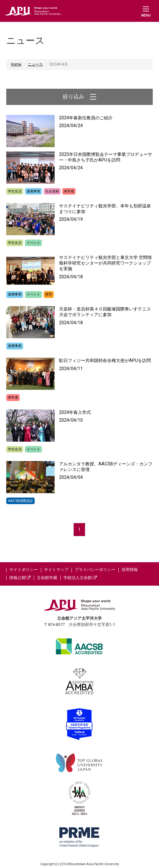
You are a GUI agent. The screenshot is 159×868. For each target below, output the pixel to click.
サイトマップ (56, 570)
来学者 (69, 191)
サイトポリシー (24, 570)
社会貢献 (52, 191)
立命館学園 (47, 578)
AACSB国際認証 (20, 501)
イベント (33, 243)
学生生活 (15, 191)
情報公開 (20, 578)
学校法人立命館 (80, 578)
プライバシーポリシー (95, 570)
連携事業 (33, 191)
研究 (49, 294)
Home (16, 64)
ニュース (35, 64)
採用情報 (130, 570)
